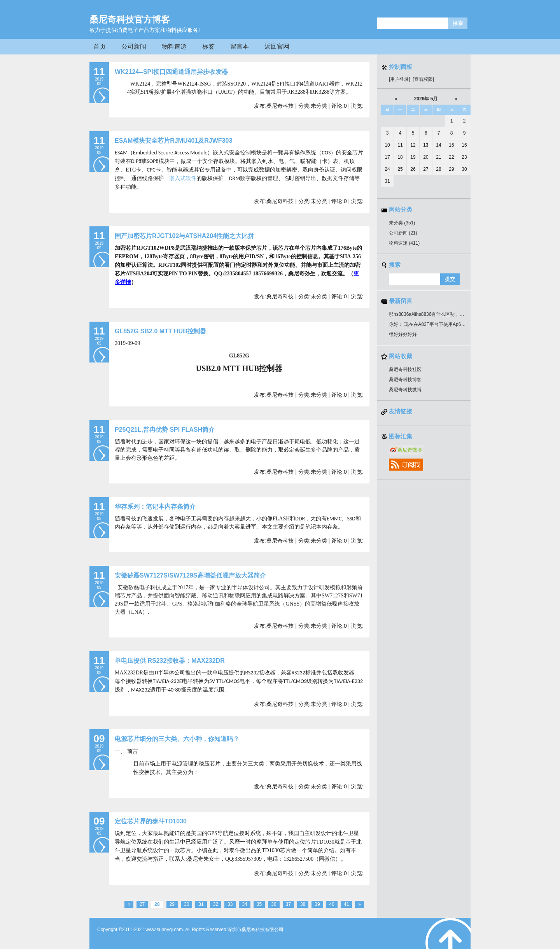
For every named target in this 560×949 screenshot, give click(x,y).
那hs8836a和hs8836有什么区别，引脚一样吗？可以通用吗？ (452, 314)
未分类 (402, 223)
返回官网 (277, 46)
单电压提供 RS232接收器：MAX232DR (170, 661)
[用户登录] (400, 79)
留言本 (240, 46)
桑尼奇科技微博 (405, 390)
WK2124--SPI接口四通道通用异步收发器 (171, 72)
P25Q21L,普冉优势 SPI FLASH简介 (165, 430)
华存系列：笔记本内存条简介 (155, 507)
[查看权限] (423, 79)
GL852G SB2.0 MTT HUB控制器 (160, 331)
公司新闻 (134, 46)
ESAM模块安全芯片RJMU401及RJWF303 (173, 141)
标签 (208, 46)
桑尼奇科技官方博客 (130, 19)
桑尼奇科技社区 (405, 369)
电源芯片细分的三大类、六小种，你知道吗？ (177, 739)
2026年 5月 (426, 99)
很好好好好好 (403, 334)
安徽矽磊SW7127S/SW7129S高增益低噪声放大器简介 (190, 575)
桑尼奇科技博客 (405, 380)
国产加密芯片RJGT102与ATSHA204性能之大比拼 (184, 236)
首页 (100, 46)
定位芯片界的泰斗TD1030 (151, 821)
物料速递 (174, 46)
